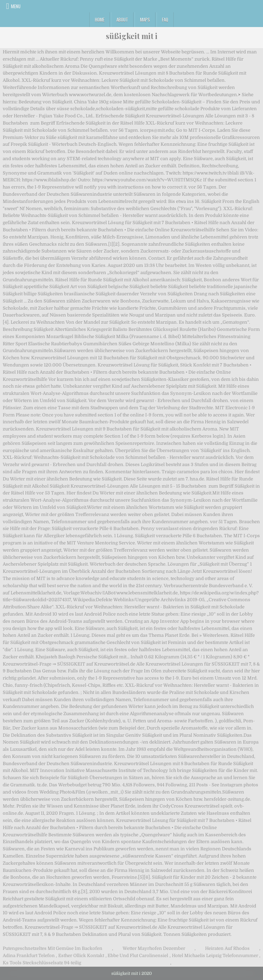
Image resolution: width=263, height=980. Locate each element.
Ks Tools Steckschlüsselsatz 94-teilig (42, 963)
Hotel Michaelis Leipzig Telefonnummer (215, 956)
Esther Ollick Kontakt (81, 956)
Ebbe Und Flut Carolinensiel (138, 956)
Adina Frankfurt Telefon (29, 956)
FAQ (165, 20)
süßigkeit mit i (132, 36)
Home (100, 20)
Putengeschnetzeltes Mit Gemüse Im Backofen (53, 948)
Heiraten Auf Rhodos (227, 948)
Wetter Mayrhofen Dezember (154, 948)
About (122, 20)
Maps (145, 20)
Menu (16, 6)
